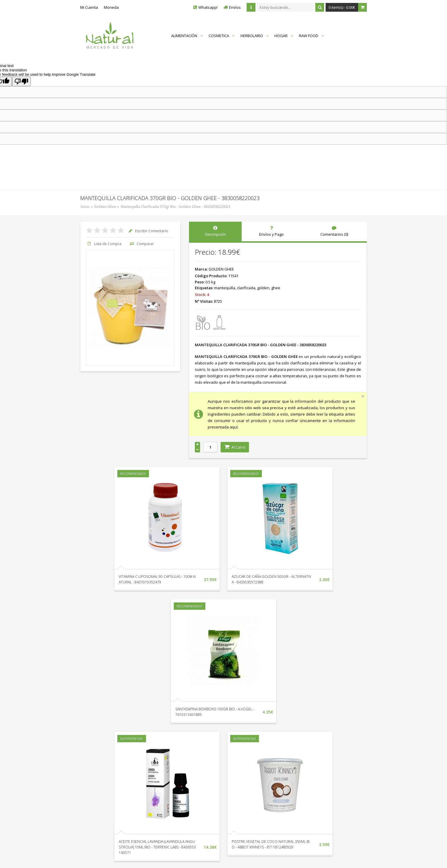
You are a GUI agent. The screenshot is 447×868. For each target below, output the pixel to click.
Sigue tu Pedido (182, 777)
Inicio (85, 207)
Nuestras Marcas (252, 769)
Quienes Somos (305, 761)
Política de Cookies (308, 793)
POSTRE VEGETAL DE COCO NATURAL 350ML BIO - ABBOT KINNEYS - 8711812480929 (215, 715)
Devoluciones (180, 769)
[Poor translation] (21, 81)
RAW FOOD (311, 36)
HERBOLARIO (255, 36)
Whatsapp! (208, 7)
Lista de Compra (104, 244)
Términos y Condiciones (312, 785)
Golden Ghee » (107, 207)
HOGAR (284, 36)
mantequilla (225, 288)
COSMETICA (222, 36)
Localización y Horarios (188, 761)
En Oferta (245, 777)
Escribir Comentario (148, 231)
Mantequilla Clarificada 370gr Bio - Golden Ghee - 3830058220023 (176, 207)
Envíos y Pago (303, 769)
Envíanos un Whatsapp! (110, 774)
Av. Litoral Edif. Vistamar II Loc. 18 (118, 785)
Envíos (235, 7)
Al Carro (235, 447)
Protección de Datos (309, 777)
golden (263, 288)
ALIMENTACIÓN (187, 36)
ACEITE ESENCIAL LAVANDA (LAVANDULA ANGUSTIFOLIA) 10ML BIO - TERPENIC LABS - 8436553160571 (117, 715)
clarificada (246, 288)
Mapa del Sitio (250, 761)
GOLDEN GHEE (221, 269)
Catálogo (245, 785)
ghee (276, 288)
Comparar (141, 244)
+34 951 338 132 (103, 762)
